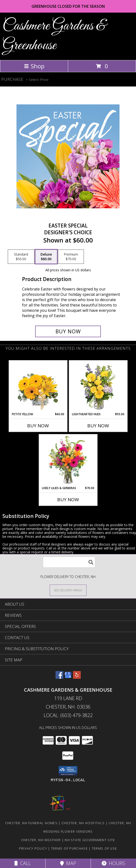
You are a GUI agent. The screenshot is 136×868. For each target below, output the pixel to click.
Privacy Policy (33, 848)
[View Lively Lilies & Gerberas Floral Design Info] (68, 460)
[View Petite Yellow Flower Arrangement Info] (38, 387)
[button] (68, 771)
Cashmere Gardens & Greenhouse (54, 36)
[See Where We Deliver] (68, 590)
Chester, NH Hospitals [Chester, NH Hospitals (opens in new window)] (83, 823)
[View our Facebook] (59, 677)
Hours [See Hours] (113, 863)
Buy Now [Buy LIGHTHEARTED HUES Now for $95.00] (98, 426)
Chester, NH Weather (41, 840)
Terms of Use (104, 848)
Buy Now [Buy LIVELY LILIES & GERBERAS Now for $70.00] (68, 500)
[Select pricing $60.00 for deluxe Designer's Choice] (46, 257)
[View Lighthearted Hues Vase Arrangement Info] (98, 386)
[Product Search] (69, 562)
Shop (34, 66)
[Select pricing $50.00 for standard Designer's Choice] (21, 257)
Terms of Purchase (69, 848)
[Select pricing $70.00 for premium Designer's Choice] (71, 257)
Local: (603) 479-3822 (68, 715)
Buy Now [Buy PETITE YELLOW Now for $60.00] (38, 426)
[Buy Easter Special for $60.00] (68, 331)
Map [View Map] (68, 863)
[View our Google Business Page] (68, 677)
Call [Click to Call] (23, 863)
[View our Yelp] (77, 677)
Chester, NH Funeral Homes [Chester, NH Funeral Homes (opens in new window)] (31, 823)
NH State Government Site (90, 840)
